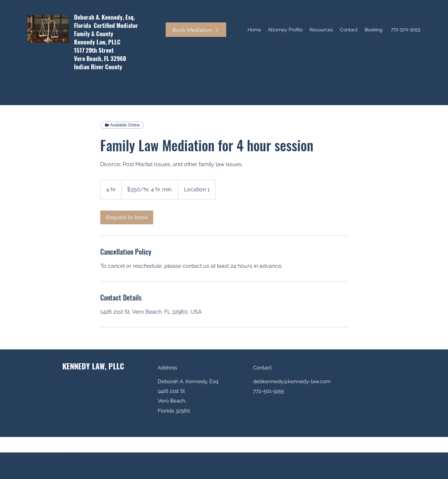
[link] (127, 217)
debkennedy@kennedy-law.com (292, 381)
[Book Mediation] (196, 30)
